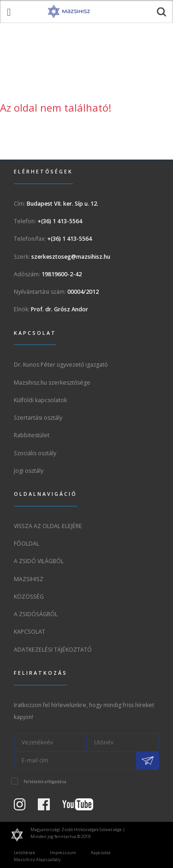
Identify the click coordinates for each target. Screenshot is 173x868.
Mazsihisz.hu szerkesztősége (52, 383)
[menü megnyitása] (9, 12)
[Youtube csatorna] (83, 807)
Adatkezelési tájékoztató (53, 650)
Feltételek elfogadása (45, 782)
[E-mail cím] (75, 761)
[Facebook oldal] (49, 807)
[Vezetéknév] (50, 742)
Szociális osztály (35, 453)
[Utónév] (123, 742)
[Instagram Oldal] (25, 807)
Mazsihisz (29, 579)
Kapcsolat (30, 632)
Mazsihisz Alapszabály (37, 859)
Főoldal (27, 544)
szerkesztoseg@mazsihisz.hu (71, 257)
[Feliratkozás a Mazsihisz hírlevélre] (148, 761)
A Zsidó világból (39, 561)
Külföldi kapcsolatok (40, 400)
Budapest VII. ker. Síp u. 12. (63, 204)
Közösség (29, 597)
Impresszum (63, 853)
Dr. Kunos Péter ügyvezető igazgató (61, 365)
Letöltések (24, 853)
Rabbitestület (32, 435)
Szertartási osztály (38, 418)
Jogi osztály (29, 471)
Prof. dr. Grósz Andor (60, 309)
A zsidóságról (36, 614)
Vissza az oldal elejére (48, 526)
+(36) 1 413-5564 (60, 221)
